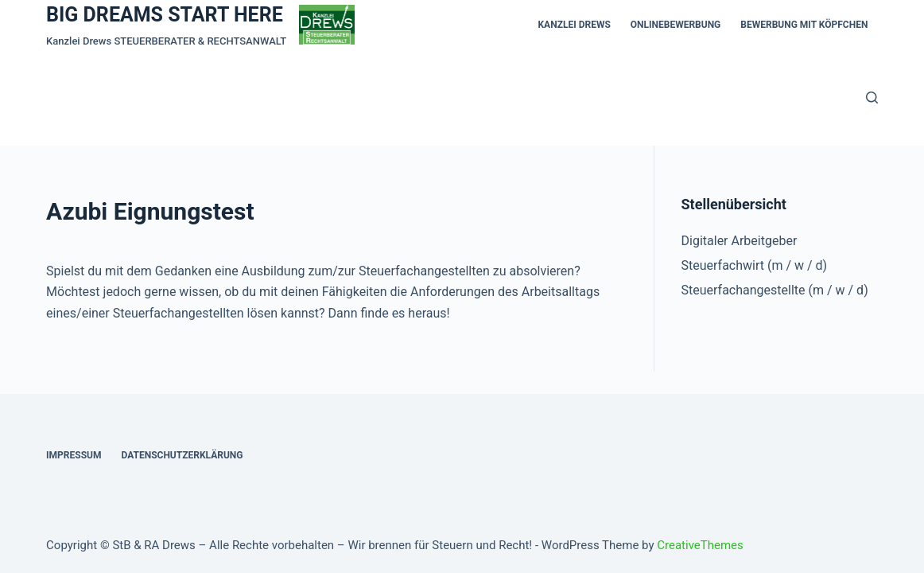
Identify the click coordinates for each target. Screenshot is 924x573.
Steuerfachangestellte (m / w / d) (775, 290)
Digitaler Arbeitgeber (740, 241)
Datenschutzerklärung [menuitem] (182, 455)
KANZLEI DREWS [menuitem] (574, 25)
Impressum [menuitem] (74, 455)
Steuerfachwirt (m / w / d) (755, 265)
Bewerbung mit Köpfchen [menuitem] (804, 25)
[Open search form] (872, 97)
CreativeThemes (700, 545)
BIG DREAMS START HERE (165, 15)
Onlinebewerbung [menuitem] (676, 25)
